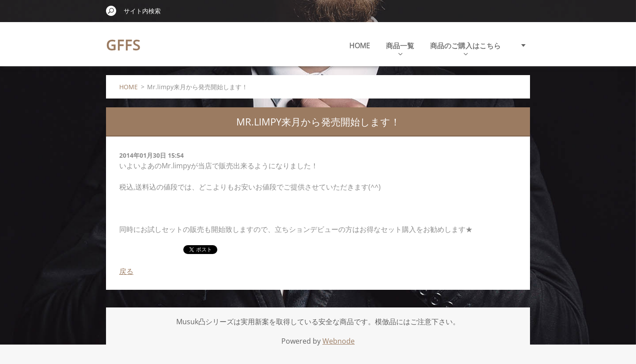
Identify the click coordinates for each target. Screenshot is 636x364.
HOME (360, 45)
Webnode (339, 341)
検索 (111, 11)
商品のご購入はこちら (466, 48)
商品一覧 (400, 48)
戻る (126, 271)
